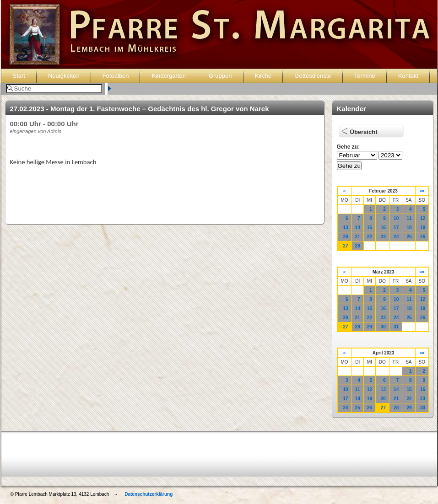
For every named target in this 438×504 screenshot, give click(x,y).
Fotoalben (116, 76)
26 (423, 237)
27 (345, 246)
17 (396, 228)
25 (409, 237)
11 (409, 218)
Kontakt (408, 76)
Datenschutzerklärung (149, 494)
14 (358, 228)
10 (396, 218)
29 (370, 327)
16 (383, 228)
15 (370, 228)
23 (383, 237)
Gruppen (220, 76)
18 (409, 228)
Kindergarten (168, 76)
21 (358, 237)
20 (345, 237)
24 (396, 237)
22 (370, 237)
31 (396, 327)
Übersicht (364, 132)
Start (19, 76)
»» (422, 191)
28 (358, 246)
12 (423, 218)
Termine (365, 76)
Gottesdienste (313, 76)
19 (423, 228)
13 (345, 228)
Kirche (263, 76)
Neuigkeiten (64, 76)
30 (383, 327)
